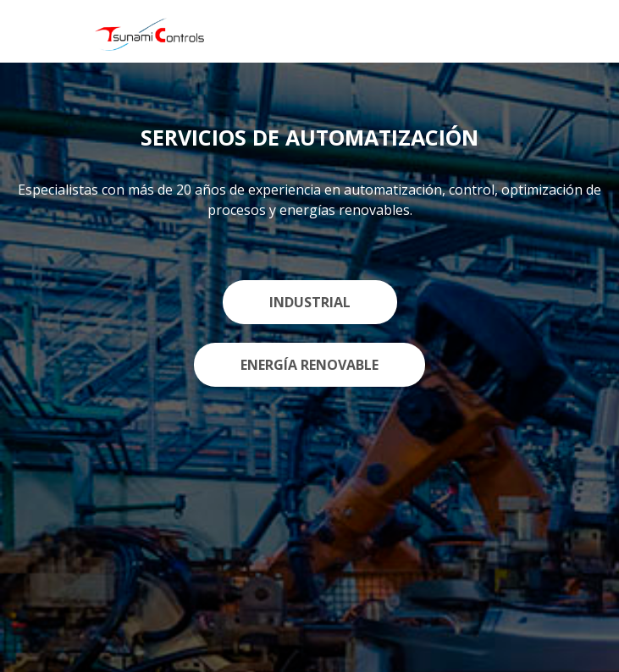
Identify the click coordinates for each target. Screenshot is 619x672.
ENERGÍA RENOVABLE (309, 365)
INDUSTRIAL (310, 302)
